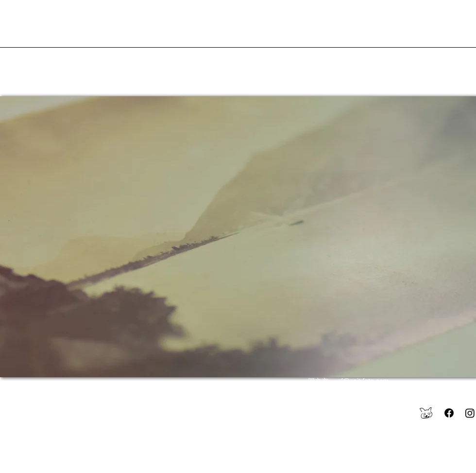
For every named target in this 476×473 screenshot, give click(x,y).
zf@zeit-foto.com (363, 381)
